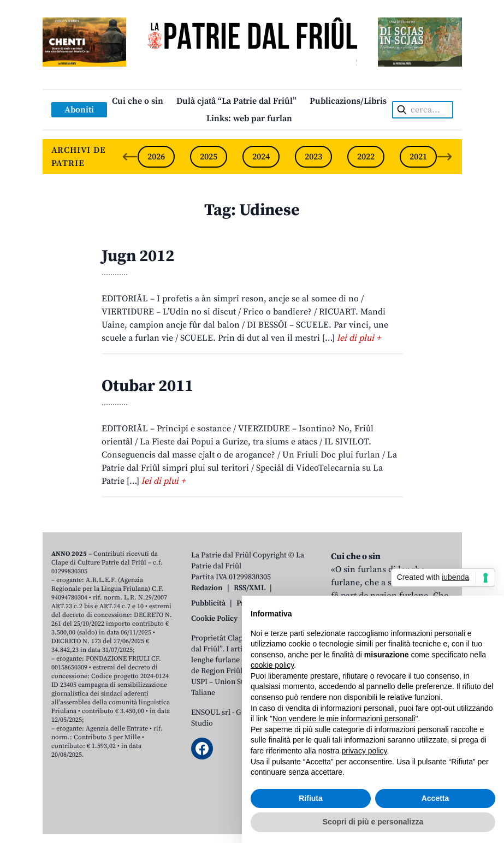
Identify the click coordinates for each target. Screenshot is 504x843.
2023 (313, 157)
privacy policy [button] (364, 751)
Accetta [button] (435, 798)
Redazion (207, 588)
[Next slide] (444, 157)
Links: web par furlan (249, 118)
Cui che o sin (138, 101)
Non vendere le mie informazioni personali (344, 719)
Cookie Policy (214, 619)
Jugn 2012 (138, 256)
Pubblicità (208, 603)
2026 (156, 157)
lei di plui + (359, 338)
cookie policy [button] (272, 665)
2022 (366, 157)
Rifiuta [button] (311, 798)
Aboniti (79, 110)
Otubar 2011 (147, 386)
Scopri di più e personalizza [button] (373, 822)
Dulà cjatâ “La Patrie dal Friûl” (236, 101)
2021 (418, 157)
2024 (261, 157)
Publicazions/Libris (348, 101)
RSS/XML (250, 588)
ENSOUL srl (211, 713)
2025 (209, 157)
